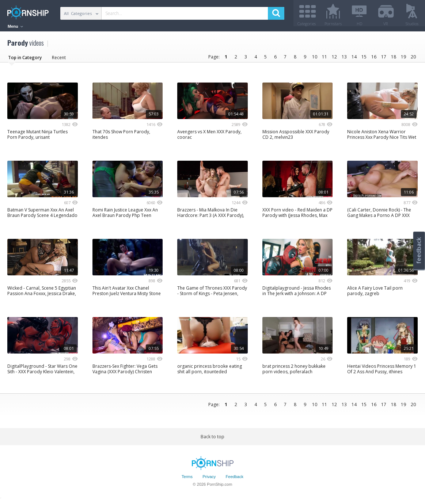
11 (325, 59)
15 (364, 59)
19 (403, 59)
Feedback (235, 480)
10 (315, 59)
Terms (187, 480)
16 (374, 59)
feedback (419, 250)
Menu (15, 26)
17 (384, 59)
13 (344, 59)
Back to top (212, 439)
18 (394, 59)
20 (413, 59)
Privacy (209, 480)
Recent (59, 60)
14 (354, 59)
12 (334, 59)
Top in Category (25, 60)
